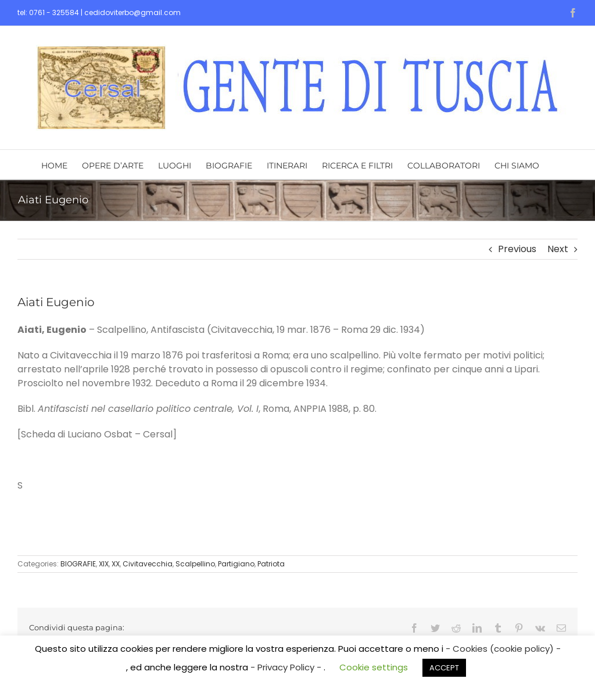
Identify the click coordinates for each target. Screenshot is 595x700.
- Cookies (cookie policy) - (503, 649)
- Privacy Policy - (287, 667)
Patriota (271, 564)
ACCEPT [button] (444, 668)
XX (116, 564)
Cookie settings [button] (374, 667)
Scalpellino (195, 564)
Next (558, 249)
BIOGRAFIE (78, 564)
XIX (104, 564)
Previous (517, 249)
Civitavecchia (148, 564)
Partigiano (236, 564)
